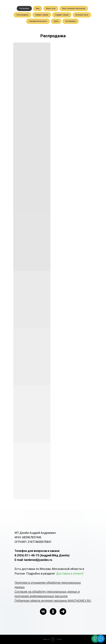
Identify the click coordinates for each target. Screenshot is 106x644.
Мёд (38, 8)
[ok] (53, 612)
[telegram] (63, 612)
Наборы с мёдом (42, 15)
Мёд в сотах (51, 8)
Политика (21, 583)
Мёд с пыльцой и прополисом (74, 8)
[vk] (43, 612)
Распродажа (24, 8)
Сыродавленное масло (38, 21)
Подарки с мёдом (62, 15)
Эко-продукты (71, 21)
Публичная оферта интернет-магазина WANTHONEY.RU (53, 601)
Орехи (56, 21)
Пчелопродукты (22, 15)
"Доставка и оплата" (70, 574)
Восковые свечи (82, 15)
